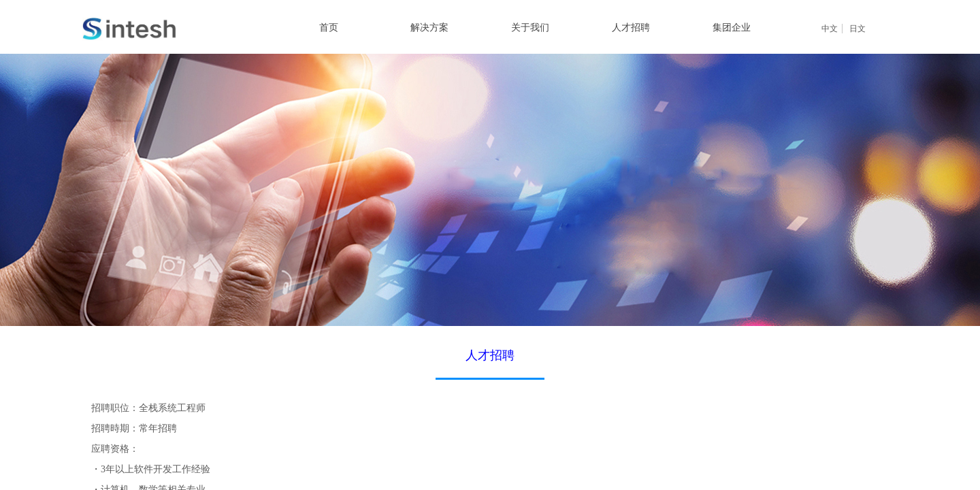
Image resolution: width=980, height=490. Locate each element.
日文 (857, 29)
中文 (830, 29)
